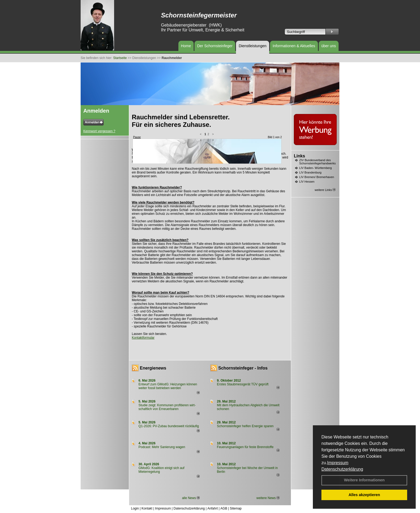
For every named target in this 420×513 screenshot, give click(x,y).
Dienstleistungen (253, 46)
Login (135, 508)
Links (299, 156)
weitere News (268, 498)
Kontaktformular (143, 338)
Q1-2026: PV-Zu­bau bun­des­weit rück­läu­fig (169, 426)
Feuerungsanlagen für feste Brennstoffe (245, 447)
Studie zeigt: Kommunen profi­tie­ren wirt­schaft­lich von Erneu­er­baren (167, 407)
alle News (191, 498)
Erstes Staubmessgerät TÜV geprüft (243, 384)
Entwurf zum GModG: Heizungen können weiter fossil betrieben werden (168, 386)
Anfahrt (213, 508)
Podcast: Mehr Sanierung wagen (162, 447)
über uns (329, 46)
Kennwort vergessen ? (99, 131)
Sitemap (236, 508)
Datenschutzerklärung (342, 469)
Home (186, 46)
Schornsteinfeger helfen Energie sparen (245, 426)
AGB (224, 508)
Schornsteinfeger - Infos (243, 368)
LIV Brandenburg (310, 172)
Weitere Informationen (364, 480)
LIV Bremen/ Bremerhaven (317, 177)
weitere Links (325, 190)
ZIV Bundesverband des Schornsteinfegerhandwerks (317, 162)
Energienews (153, 368)
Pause (137, 137)
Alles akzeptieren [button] (364, 495)
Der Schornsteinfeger (215, 46)
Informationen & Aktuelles (294, 46)
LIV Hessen (307, 182)
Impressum (338, 463)
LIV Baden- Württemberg (316, 168)
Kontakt (147, 508)
